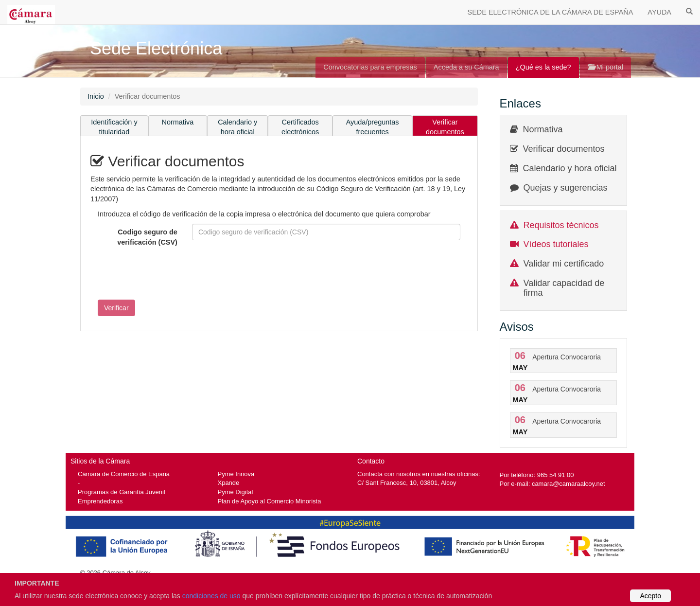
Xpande (229, 483)
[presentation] (164, 273)
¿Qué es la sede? (543, 67)
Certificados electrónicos (300, 127)
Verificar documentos (445, 127)
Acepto (650, 596)
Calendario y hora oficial (237, 127)
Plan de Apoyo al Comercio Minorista (270, 501)
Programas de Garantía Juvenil (122, 492)
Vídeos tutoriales (556, 244)
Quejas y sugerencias (566, 188)
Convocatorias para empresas (370, 67)
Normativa (178, 122)
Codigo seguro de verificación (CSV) (147, 237)
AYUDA (659, 12)
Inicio (96, 96)
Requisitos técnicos (561, 225)
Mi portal (605, 67)
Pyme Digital (236, 492)
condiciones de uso (211, 596)
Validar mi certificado (564, 264)
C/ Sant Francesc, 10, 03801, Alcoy (407, 483)
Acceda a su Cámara (466, 67)
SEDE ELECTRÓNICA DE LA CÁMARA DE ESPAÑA (551, 12)
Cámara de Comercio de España (124, 474)
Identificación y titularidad (114, 127)
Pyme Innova (236, 474)
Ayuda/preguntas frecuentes (373, 127)
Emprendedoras (100, 501)
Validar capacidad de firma (564, 288)
